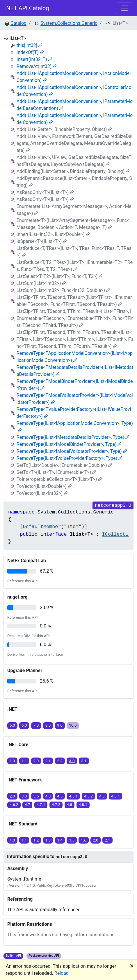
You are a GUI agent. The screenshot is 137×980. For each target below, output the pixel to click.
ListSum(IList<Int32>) (41, 283)
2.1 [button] (48, 761)
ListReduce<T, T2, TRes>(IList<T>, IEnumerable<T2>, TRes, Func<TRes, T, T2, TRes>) (75, 266)
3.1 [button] (84, 761)
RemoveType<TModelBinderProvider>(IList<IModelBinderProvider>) (75, 385)
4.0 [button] (48, 796)
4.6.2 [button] (14, 805)
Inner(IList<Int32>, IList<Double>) (53, 234)
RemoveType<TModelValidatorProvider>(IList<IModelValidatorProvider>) (75, 399)
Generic (103, 512)
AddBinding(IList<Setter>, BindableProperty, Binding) (73, 171)
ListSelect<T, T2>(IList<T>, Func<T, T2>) (60, 276)
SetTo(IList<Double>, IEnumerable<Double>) (64, 465)
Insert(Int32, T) (34, 59)
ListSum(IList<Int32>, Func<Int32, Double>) (63, 290)
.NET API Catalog (27, 8)
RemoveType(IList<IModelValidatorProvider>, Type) (72, 451)
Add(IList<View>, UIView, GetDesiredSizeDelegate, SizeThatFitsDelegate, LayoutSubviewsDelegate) (74, 161)
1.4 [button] (60, 840)
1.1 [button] (24, 761)
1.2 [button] (36, 840)
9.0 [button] (60, 725)
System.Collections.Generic (69, 23)
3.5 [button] (36, 796)
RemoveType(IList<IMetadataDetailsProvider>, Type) (73, 437)
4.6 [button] (102, 796)
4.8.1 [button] (83, 805)
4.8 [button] (70, 805)
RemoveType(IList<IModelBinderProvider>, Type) (69, 444)
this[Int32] (29, 45)
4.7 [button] (27, 805)
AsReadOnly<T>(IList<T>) (45, 192)
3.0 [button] (72, 761)
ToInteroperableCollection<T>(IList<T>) (59, 479)
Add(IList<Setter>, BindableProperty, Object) (64, 129)
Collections (74, 512)
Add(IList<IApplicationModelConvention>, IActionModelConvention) (74, 77)
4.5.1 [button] (73, 796)
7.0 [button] (36, 725)
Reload (62, 973)
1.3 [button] (48, 840)
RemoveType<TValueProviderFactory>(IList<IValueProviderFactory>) (74, 413)
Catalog (18, 23)
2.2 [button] (60, 761)
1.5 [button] (72, 840)
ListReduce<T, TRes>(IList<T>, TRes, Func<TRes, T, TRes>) (74, 252)
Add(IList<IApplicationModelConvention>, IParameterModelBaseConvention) (75, 105)
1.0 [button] (12, 761)
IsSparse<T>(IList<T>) (42, 241)
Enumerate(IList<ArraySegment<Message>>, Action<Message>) (74, 210)
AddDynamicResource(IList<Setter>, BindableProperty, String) (74, 182)
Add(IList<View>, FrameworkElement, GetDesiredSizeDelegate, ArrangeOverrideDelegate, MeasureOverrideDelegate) (74, 143)
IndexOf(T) (30, 52)
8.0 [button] (48, 725)
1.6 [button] (84, 840)
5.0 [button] (12, 725)
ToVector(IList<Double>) (44, 486)
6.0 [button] (24, 725)
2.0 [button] (36, 761)
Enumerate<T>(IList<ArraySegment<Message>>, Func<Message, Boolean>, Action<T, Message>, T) (73, 224)
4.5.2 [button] (88, 796)
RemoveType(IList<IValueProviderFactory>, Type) (69, 458)
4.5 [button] (60, 796)
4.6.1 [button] (115, 796)
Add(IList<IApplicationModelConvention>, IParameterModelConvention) (75, 119)
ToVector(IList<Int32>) (42, 493)
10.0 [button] (73, 725)
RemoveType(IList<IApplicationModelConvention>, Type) (75, 426)
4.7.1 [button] (41, 805)
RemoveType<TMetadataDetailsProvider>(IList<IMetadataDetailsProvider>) (75, 371)
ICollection (118, 534)
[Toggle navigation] (124, 8)
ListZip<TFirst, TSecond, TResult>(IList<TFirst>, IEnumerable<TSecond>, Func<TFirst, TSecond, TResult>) (74, 301)
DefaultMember (42, 527)
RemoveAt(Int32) (37, 66)
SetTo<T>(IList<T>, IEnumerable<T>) (56, 472)
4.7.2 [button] (56, 805)
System (46, 512)
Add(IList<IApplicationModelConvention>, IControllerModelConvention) (74, 91)
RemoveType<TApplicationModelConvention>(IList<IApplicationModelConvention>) (75, 357)
